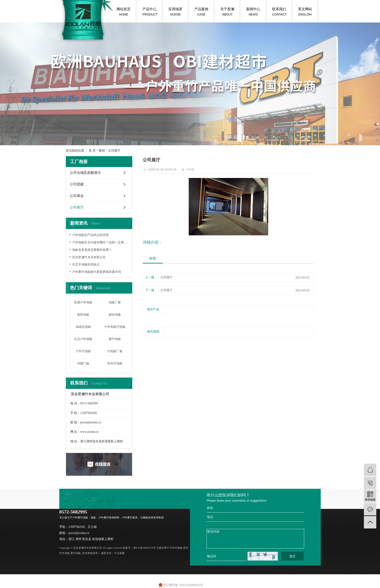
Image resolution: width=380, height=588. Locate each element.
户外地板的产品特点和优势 (90, 235)
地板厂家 (115, 302)
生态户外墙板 (83, 339)
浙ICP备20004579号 (144, 548)
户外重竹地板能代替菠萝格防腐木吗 (97, 272)
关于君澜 (227, 12)
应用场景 (175, 12)
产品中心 (150, 12)
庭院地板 (83, 315)
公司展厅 (114, 151)
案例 (102, 151)
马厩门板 (83, 363)
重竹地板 (115, 339)
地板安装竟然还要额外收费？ (92, 250)
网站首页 (124, 12)
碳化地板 (115, 315)
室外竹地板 (115, 363)
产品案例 (201, 12)
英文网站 (305, 12)
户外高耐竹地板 (115, 327)
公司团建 (77, 184)
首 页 (92, 151)
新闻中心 (253, 12)
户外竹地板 (83, 351)
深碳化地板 (83, 327)
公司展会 (77, 196)
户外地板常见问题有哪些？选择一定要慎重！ (101, 242)
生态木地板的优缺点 (86, 264)
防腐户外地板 (83, 302)
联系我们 (279, 12)
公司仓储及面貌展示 (85, 173)
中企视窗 (119, 553)
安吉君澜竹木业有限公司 (89, 257)
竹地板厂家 (115, 351)
